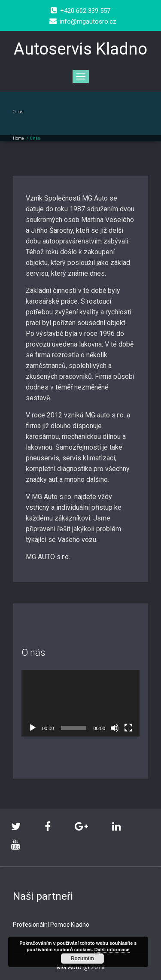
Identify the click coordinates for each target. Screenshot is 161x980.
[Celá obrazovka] (128, 728)
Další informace (112, 950)
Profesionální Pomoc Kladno (51, 925)
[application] (80, 703)
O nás (35, 138)
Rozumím (82, 959)
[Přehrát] (33, 728)
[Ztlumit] (115, 728)
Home (18, 138)
